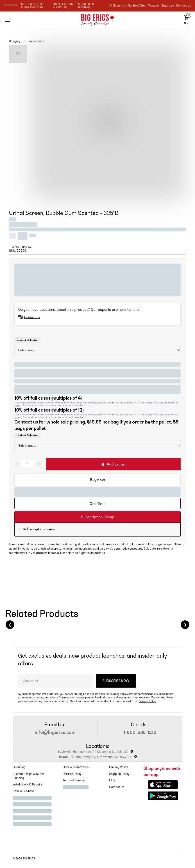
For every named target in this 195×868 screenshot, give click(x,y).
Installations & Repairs (27, 784)
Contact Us (117, 787)
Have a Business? (24, 791)
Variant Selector (27, 340)
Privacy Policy (147, 701)
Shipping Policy (119, 774)
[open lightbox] (108, 122)
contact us (184, 6)
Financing (19, 767)
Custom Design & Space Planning (29, 776)
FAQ (112, 780)
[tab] (97, 504)
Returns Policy (72, 774)
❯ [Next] (185, 625)
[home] (97, 20)
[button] (40, 20)
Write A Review (22, 247)
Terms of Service (74, 780)
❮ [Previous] (10, 625)
